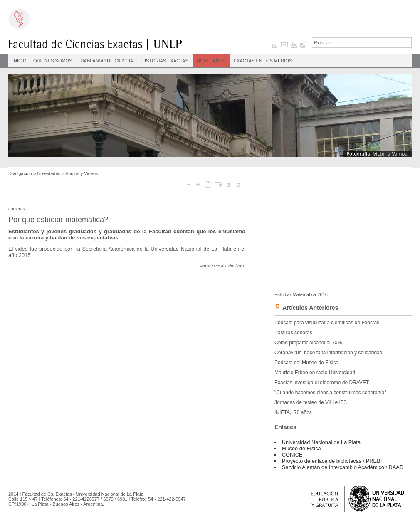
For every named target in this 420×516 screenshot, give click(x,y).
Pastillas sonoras (293, 333)
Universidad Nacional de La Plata (321, 442)
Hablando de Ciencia (107, 61)
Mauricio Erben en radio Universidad (315, 373)
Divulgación (20, 173)
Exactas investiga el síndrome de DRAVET (322, 383)
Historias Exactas (165, 61)
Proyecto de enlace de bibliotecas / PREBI (332, 461)
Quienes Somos (53, 61)
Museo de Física (301, 448)
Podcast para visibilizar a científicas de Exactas (327, 323)
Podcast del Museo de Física (306, 363)
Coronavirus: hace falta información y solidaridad (328, 353)
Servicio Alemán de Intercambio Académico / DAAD (343, 467)
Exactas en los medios (263, 61)
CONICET (294, 455)
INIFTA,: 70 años (293, 412)
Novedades (211, 61)
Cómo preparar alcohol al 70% (308, 343)
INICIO (20, 61)
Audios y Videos (82, 173)
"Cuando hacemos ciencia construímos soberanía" (330, 393)
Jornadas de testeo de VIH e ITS (311, 402)
